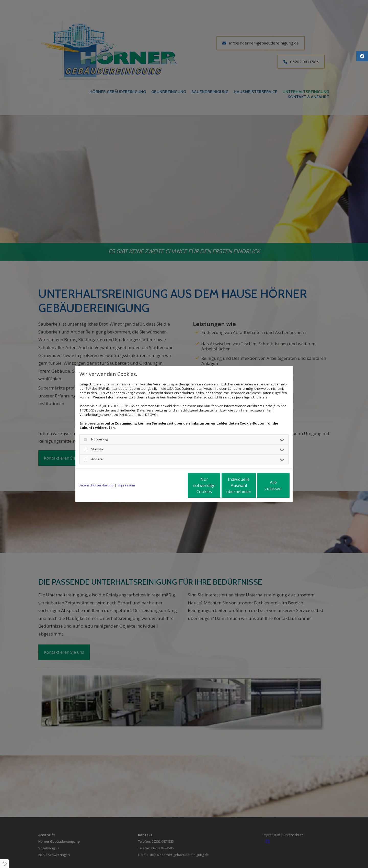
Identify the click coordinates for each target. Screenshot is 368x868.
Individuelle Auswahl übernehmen (217, 485)
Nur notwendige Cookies (169, 485)
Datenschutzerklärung (96, 485)
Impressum (126, 485)
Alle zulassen (266, 485)
